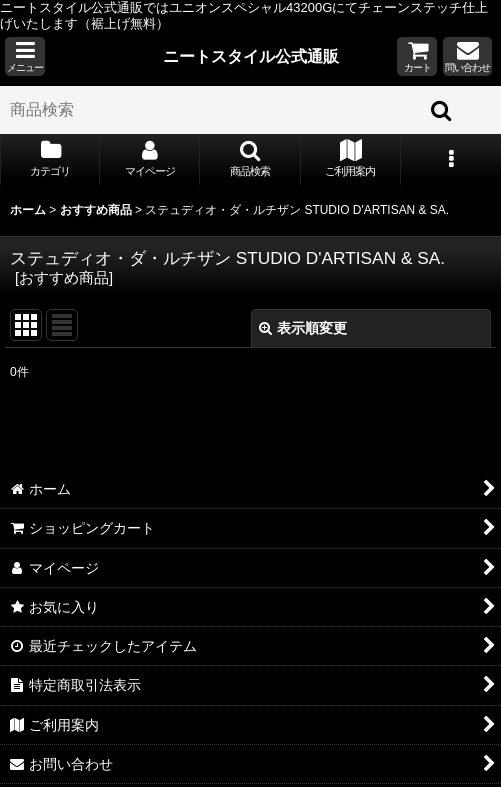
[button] (25, 56)
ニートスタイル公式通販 (251, 56)
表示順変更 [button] (303, 328)
